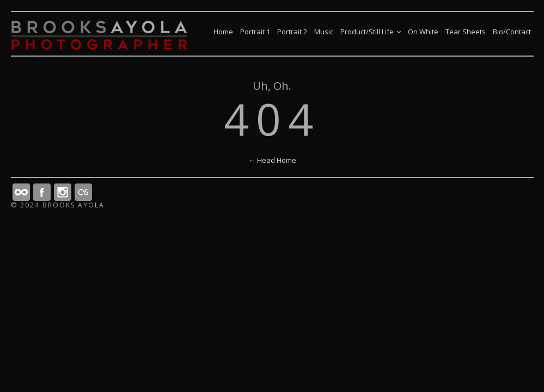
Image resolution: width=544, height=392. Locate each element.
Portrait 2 (292, 32)
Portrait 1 (255, 32)
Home (223, 32)
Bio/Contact (512, 32)
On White (423, 32)
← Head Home (272, 160)
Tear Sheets (466, 32)
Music (324, 32)
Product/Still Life (371, 32)
